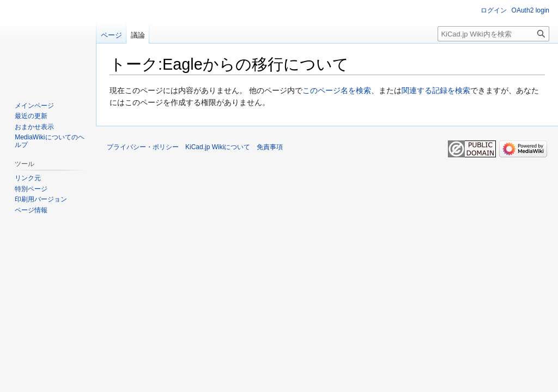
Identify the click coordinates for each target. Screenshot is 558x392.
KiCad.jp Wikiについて (218, 147)
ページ (111, 35)
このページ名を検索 (337, 90)
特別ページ (31, 189)
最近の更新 (31, 116)
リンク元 (28, 178)
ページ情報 (31, 210)
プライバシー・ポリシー (143, 147)
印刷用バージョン (41, 199)
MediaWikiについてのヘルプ (49, 141)
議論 (138, 35)
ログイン (494, 10)
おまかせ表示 (34, 127)
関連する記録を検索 (436, 90)
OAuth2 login (530, 10)
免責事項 (270, 147)
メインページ (34, 106)
